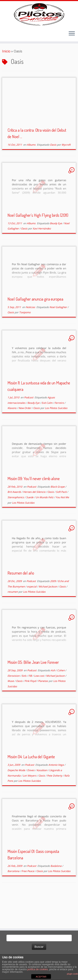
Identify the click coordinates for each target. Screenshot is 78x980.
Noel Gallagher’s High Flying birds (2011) (38, 245)
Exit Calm (47, 433)
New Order (25, 438)
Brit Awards (15, 522)
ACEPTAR (41, 977)
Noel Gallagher (59, 337)
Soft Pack (62, 522)
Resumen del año (21, 603)
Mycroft (66, 174)
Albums (32, 174)
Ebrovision (14, 706)
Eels (24, 706)
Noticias (31, 337)
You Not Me (62, 527)
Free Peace (28, 901)
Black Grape (58, 516)
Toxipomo (25, 342)
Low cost (39, 706)
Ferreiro (59, 433)
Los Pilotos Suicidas (56, 438)
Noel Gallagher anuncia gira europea (35, 329)
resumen (13, 622)
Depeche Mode (17, 800)
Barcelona (14, 901)
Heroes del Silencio (35, 522)
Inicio (6, 81)
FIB (31, 706)
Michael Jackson (48, 616)
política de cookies (38, 969)
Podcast (29, 427)
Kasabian (42, 800)
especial (32, 616)
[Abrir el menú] (72, 64)
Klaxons (12, 438)
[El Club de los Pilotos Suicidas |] (39, 29)
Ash (53, 700)
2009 (53, 611)
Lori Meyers (30, 805)
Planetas (43, 711)
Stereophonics (16, 527)
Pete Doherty (55, 805)
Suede (30, 527)
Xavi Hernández (42, 258)
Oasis (53, 174)
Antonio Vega (56, 795)
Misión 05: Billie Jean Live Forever (33, 692)
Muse (11, 711)
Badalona (56, 896)
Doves (31, 800)
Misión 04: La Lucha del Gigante (31, 787)
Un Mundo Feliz (45, 527)
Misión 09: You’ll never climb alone (34, 508)
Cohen (61, 700)
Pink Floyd (31, 711)
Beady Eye (56, 253)
